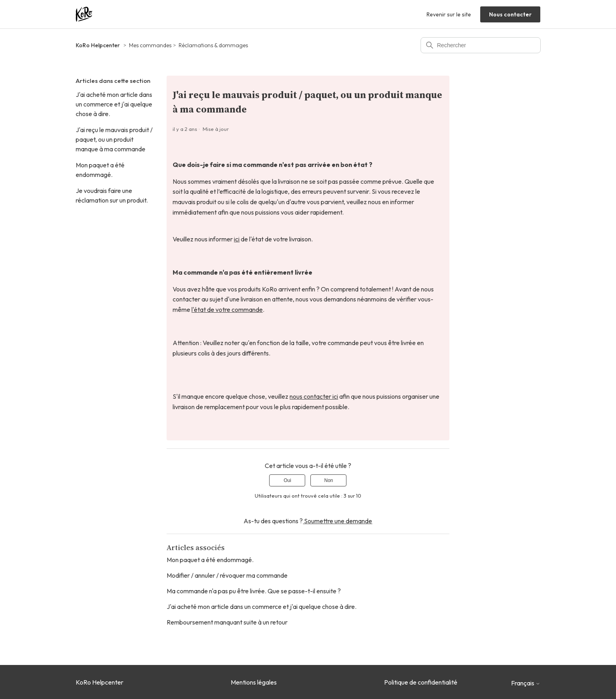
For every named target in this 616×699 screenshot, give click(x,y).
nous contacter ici (314, 396)
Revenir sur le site (449, 14)
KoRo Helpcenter (98, 45)
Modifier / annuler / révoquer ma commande (227, 575)
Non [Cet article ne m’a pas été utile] (328, 480)
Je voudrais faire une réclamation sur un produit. (112, 195)
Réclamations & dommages (213, 45)
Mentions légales (254, 682)
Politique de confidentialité (421, 682)
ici (237, 239)
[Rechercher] (481, 45)
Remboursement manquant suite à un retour (227, 622)
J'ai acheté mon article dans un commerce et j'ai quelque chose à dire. (114, 104)
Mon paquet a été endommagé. (100, 170)
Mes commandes (150, 45)
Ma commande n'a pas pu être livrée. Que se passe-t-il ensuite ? (254, 591)
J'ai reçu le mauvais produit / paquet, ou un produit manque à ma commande (114, 139)
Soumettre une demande (337, 521)
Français (526, 683)
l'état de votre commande (227, 309)
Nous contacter (510, 14)
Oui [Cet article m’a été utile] (287, 480)
